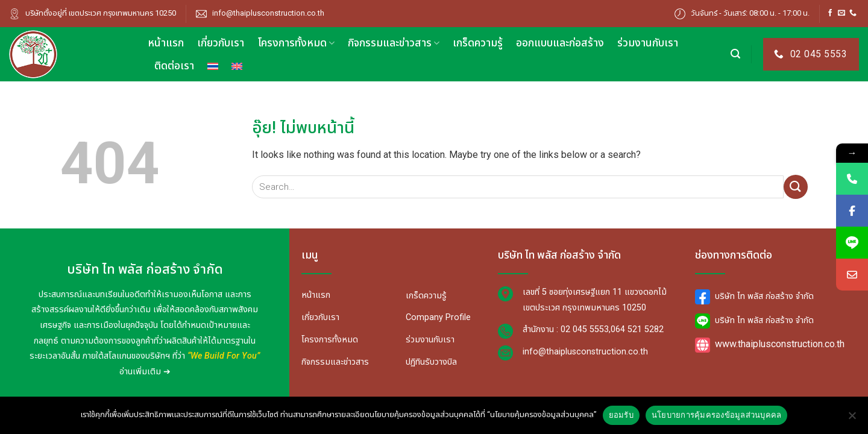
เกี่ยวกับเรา (221, 43)
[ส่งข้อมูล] (796, 187)
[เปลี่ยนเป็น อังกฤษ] (237, 66)
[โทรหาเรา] (853, 13)
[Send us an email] (841, 13)
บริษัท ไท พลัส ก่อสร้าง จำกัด (754, 296)
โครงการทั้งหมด (296, 43)
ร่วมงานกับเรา (648, 43)
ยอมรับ (621, 415)
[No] (852, 419)
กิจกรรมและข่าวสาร (394, 43)
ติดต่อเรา (174, 66)
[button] (735, 54)
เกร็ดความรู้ (478, 43)
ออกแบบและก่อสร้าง (560, 43)
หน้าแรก (166, 43)
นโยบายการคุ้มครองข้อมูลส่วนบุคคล (717, 415)
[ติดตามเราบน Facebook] (830, 13)
